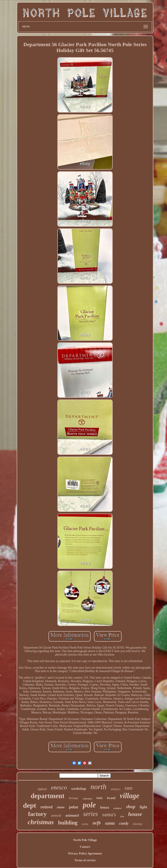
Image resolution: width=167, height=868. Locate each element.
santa (110, 823)
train (100, 798)
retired (46, 807)
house (135, 814)
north (99, 787)
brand (111, 798)
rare (129, 788)
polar (74, 807)
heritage (73, 798)
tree (122, 816)
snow (61, 807)
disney (138, 824)
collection (87, 799)
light (143, 807)
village (130, 796)
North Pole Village (85, 840)
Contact (85, 847)
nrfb (97, 823)
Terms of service (85, 860)
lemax (105, 807)
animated (72, 815)
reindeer (118, 808)
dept (30, 805)
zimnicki (56, 816)
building (68, 823)
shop (131, 806)
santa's (109, 814)
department (48, 796)
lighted (42, 789)
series (90, 814)
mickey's (116, 789)
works (85, 824)
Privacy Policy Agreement (85, 854)
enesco (59, 787)
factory (37, 814)
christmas (41, 822)
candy (124, 823)
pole (89, 805)
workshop (79, 789)
